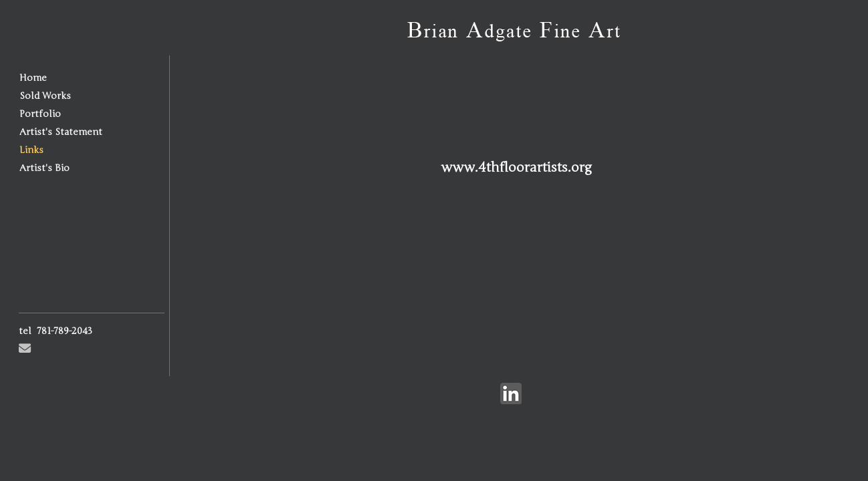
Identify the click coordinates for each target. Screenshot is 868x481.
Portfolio (40, 114)
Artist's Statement (61, 132)
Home (33, 78)
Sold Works (45, 96)
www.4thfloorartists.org (516, 167)
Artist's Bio (44, 168)
